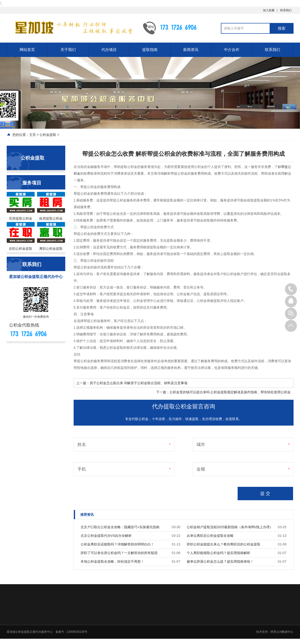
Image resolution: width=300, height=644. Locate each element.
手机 (82, 469)
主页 (33, 135)
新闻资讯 (191, 50)
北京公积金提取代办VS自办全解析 (106, 536)
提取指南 (150, 50)
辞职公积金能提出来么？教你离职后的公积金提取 (224, 544)
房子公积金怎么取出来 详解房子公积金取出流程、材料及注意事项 (139, 383)
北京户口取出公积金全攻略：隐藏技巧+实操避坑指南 (120, 527)
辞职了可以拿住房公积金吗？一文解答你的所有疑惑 (119, 553)
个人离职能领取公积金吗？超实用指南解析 (218, 553)
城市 (201, 444)
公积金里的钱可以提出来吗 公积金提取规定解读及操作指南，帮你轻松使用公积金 (230, 392)
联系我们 (286, 10)
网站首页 (27, 50)
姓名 (82, 444)
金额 (201, 469)
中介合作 (232, 50)
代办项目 (109, 50)
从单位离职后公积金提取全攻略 (210, 536)
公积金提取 (48, 135)
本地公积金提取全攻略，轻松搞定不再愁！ (112, 561)
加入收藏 (269, 10)
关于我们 (68, 50)
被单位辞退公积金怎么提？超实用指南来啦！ (220, 561)
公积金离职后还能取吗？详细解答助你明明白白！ (117, 544)
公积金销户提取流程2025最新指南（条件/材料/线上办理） (230, 527)
